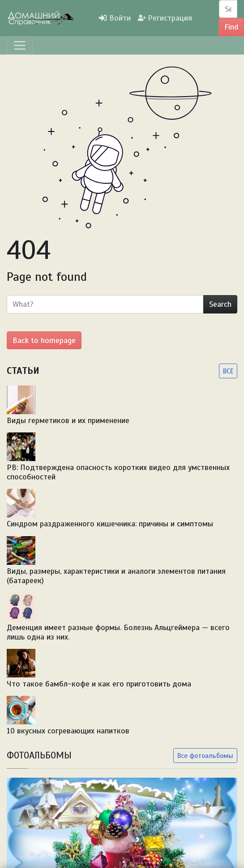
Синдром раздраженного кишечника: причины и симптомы (110, 524)
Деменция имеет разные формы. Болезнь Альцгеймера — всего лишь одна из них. (118, 632)
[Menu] (20, 46)
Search (220, 304)
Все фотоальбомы (205, 756)
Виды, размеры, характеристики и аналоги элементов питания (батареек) (116, 576)
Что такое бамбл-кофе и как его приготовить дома (99, 684)
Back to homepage (44, 340)
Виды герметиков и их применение (68, 420)
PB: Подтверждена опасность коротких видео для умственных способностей (118, 472)
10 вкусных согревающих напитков (68, 731)
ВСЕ (228, 371)
